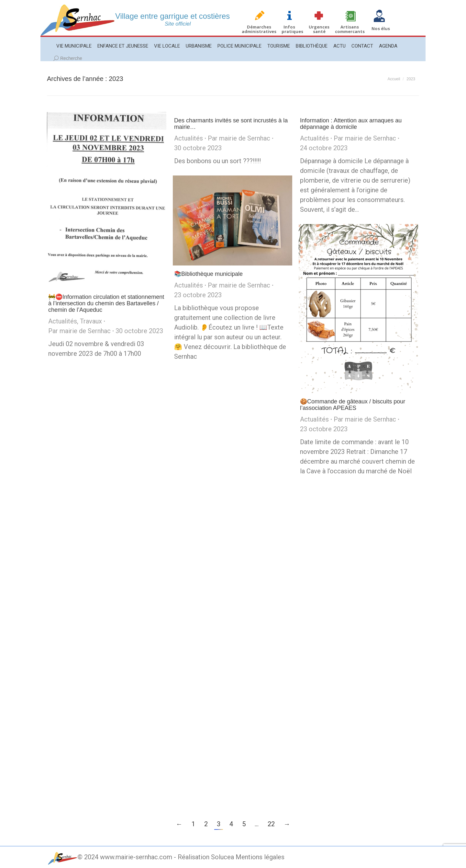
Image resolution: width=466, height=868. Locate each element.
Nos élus (381, 28)
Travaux (91, 321)
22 (271, 824)
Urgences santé (319, 29)
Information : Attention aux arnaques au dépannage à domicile (351, 124)
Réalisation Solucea (206, 857)
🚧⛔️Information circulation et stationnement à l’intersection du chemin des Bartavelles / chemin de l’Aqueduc (106, 303)
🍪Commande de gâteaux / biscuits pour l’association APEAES (353, 405)
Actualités (63, 321)
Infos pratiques (292, 29)
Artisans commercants (350, 29)
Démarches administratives (259, 29)
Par (79, 331)
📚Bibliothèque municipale (208, 274)
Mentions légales (260, 857)
